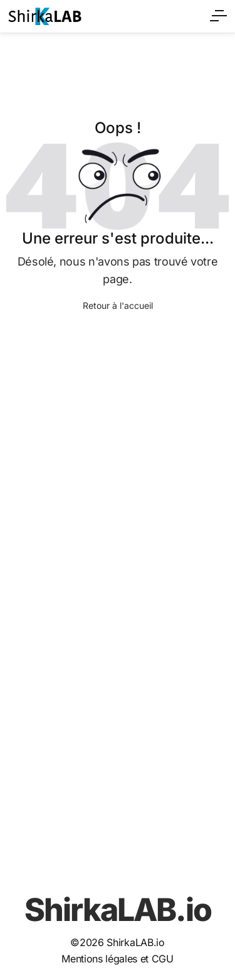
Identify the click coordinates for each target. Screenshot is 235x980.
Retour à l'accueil (118, 305)
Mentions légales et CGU (118, 959)
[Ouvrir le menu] (219, 14)
